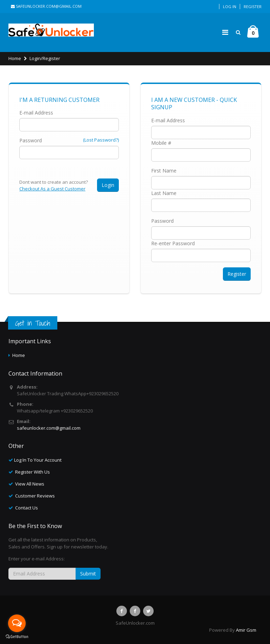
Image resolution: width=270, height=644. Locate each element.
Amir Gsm (246, 630)
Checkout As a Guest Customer (52, 189)
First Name (164, 171)
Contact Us (27, 508)
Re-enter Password (173, 243)
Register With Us (33, 472)
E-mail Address (36, 113)
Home (15, 58)
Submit (88, 574)
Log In (230, 6)
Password (31, 140)
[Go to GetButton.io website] (17, 637)
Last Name (164, 193)
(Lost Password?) (101, 140)
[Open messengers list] (17, 623)
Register (253, 6)
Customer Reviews (35, 496)
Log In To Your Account (38, 460)
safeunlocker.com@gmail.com (46, 6)
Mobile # (161, 143)
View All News (30, 484)
